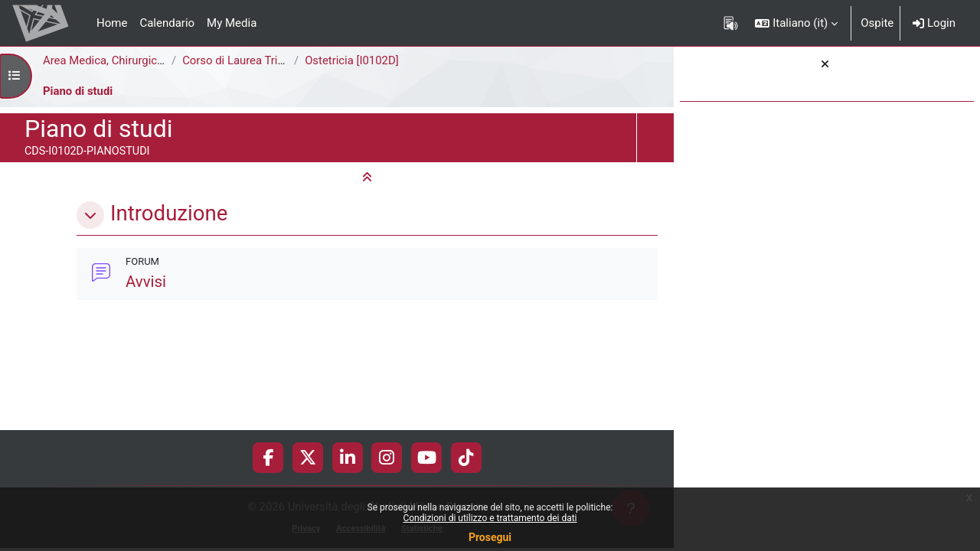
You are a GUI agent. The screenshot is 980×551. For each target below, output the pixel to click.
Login (934, 23)
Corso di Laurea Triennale (247, 60)
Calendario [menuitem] (167, 23)
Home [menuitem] (112, 23)
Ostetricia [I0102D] (352, 60)
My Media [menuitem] (232, 23)
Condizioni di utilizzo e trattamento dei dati (490, 518)
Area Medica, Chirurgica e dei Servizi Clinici (152, 60)
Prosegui (490, 537)
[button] (796, 23)
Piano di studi (78, 91)
